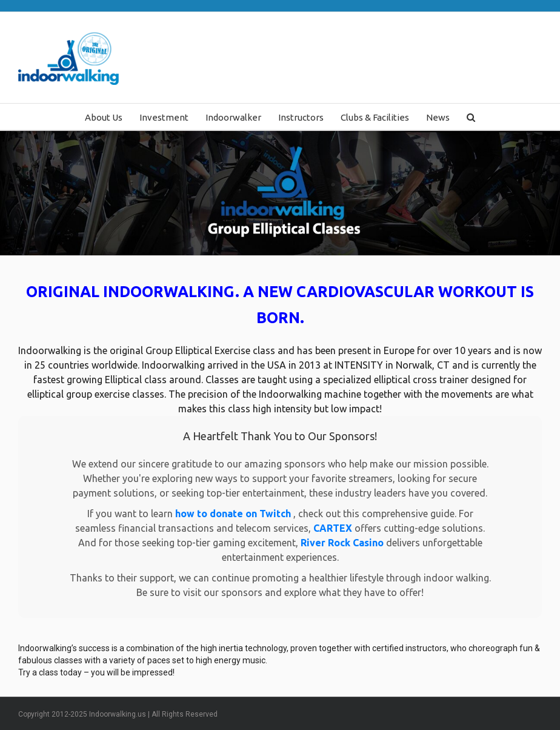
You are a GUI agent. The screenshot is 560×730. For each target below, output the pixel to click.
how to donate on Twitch (234, 514)
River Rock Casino (343, 543)
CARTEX (334, 528)
